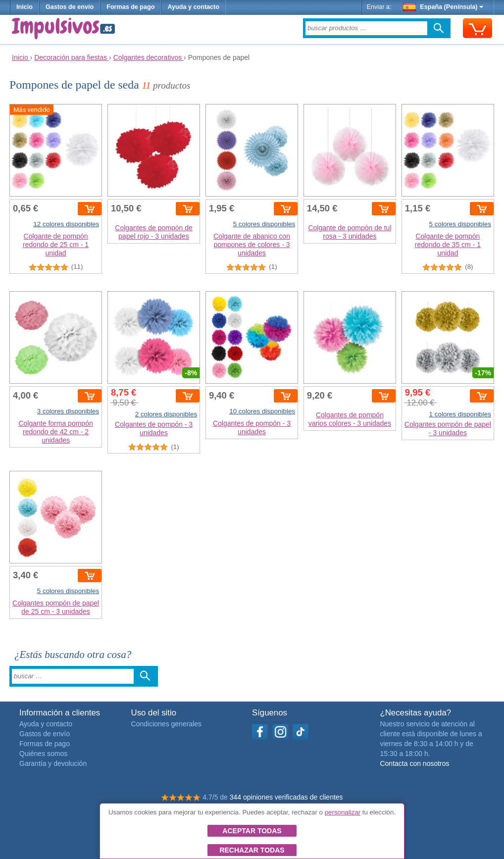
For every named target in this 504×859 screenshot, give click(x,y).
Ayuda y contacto (193, 7)
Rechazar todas (252, 850)
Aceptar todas (252, 831)
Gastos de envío (70, 7)
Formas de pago (130, 7)
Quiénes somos (43, 754)
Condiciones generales (166, 724)
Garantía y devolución (53, 763)
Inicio (25, 7)
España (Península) (443, 7)
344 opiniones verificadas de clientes (286, 797)
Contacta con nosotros (414, 763)
